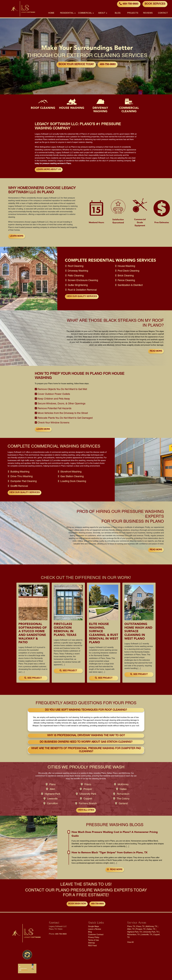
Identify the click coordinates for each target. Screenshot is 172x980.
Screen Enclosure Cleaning (83, 281)
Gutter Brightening (78, 285)
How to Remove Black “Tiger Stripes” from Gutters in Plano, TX (109, 853)
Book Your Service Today (76, 65)
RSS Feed (92, 946)
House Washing (126, 266)
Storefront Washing (71, 472)
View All (130, 942)
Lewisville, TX (147, 935)
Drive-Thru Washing (22, 477)
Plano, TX (131, 927)
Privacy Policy (94, 938)
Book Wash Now (77, 904)
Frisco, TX (140, 927)
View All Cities (86, 810)
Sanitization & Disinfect (130, 285)
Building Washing (20, 472)
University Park (88, 794)
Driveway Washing (78, 271)
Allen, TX (131, 929)
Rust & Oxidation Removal (82, 290)
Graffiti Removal (19, 486)
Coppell (88, 799)
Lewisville (52, 799)
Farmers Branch (88, 804)
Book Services (155, 4)
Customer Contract (96, 935)
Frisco (88, 785)
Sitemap (91, 943)
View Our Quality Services (82, 297)
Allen (52, 789)
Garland (123, 804)
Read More (156, 351)
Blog (90, 932)
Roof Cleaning (76, 266)
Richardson (123, 794)
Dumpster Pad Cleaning (24, 481)
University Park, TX (151, 932)
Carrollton (52, 804)
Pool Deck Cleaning (128, 271)
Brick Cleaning (126, 276)
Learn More (17, 236)
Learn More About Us (49, 170)
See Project (33, 678)
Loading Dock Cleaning (73, 481)
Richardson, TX (133, 935)
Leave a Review (95, 929)
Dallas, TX (151, 929)
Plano (52, 785)
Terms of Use (93, 940)
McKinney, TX (152, 927)
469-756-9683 (129, 4)
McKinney (123, 785)
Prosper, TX (141, 929)
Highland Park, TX (135, 932)
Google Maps (94, 927)
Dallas (123, 789)
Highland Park (52, 794)
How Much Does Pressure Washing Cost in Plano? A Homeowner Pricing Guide (115, 834)
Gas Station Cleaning (72, 477)
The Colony (123, 799)
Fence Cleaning (126, 281)
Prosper (88, 789)
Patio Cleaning (76, 276)
